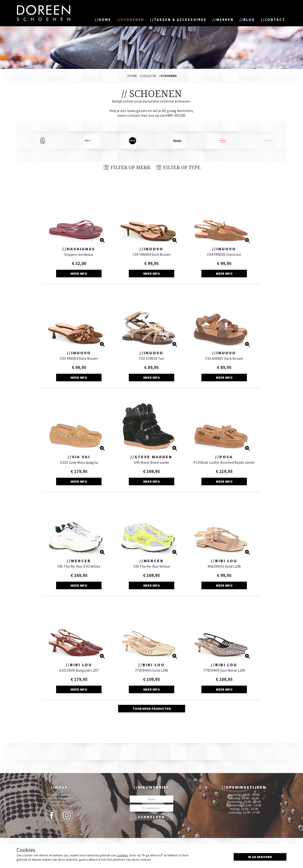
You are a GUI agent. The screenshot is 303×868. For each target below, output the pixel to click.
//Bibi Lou (224, 561)
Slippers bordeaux (79, 254)
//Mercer (79, 561)
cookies (122, 855)
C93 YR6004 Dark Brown (79, 358)
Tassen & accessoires (180, 20)
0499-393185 (61, 805)
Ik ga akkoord (260, 857)
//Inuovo (151, 249)
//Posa (224, 457)
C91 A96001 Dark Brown (224, 358)
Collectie (149, 76)
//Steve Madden (151, 457)
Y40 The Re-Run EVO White (79, 566)
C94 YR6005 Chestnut (224, 254)
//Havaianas (79, 249)
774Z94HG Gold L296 (151, 670)
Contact (275, 20)
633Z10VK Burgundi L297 (79, 670)
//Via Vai (79, 457)
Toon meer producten (152, 709)
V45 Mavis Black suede (151, 462)
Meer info (79, 274)
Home (105, 20)
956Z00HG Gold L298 (224, 566)
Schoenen (132, 20)
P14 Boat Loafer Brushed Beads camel (224, 462)
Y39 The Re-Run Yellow (151, 566)
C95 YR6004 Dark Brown (151, 254)
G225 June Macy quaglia (79, 462)
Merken (225, 20)
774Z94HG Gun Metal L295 (224, 670)
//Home (132, 76)
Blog (249, 20)
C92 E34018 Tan (151, 358)
